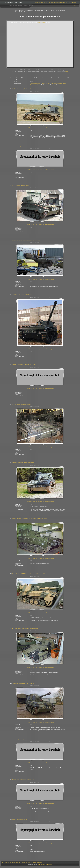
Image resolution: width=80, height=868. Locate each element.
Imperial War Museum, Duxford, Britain (21, 404)
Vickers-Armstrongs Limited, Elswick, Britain (23, 146)
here (67, 71)
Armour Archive (42, 865)
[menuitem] (37, 2)
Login (75, 6)
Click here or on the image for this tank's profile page (41, 128)
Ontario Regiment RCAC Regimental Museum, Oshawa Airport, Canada (30, 574)
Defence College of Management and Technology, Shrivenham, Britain (29, 519)
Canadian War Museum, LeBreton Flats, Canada (24, 365)
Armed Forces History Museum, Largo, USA (23, 780)
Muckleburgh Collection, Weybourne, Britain (23, 89)
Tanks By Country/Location (46, 2)
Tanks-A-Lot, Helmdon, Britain (20, 739)
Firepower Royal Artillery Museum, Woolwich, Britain (25, 628)
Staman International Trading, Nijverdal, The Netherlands (26, 240)
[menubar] (56, 2)
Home (37, 2)
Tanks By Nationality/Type (62, 2)
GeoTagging (73, 2)
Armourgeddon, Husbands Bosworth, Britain (23, 683)
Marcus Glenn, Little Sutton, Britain (20, 185)
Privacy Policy (49, 865)
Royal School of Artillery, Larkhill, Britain (22, 295)
